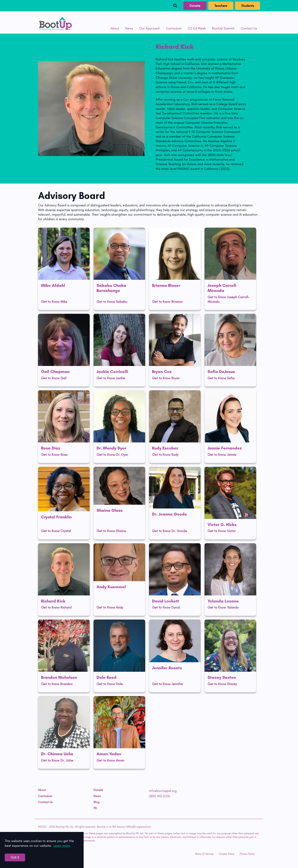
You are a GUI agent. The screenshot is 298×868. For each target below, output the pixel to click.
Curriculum (174, 28)
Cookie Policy (227, 854)
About (115, 28)
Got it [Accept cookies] (15, 857)
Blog (96, 802)
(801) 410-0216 (159, 796)
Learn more (62, 846)
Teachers (221, 6)
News (129, 28)
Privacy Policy (247, 854)
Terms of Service (204, 854)
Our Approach (149, 28)
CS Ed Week (197, 28)
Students (248, 6)
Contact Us (249, 28)
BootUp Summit (223, 28)
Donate (195, 6)
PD (95, 808)
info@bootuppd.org (163, 791)
